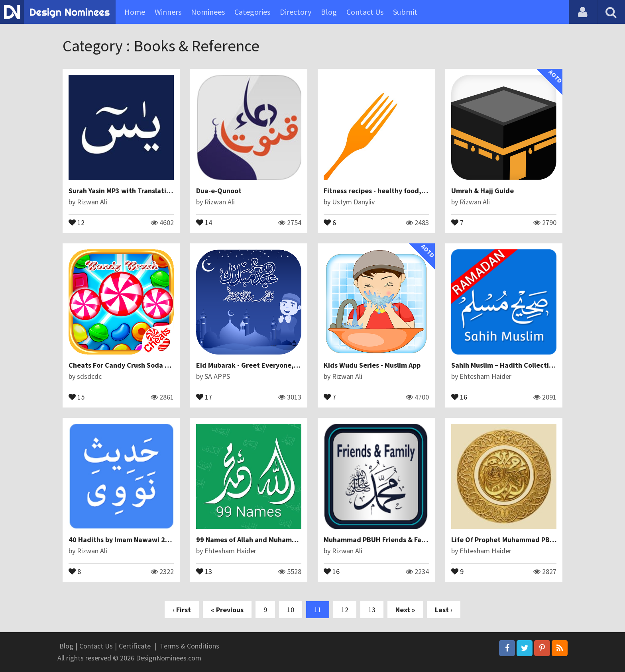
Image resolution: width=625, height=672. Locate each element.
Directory (296, 12)
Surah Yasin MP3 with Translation (121, 191)
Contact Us (365, 12)
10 (291, 610)
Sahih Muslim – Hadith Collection (504, 365)
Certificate (135, 646)
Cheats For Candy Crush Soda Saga (125, 365)
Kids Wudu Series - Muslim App (372, 365)
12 (77, 222)
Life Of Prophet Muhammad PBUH (505, 540)
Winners (168, 12)
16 (459, 396)
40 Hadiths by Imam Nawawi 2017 (123, 540)
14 (204, 222)
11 (318, 610)
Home (135, 12)
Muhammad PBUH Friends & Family (379, 540)
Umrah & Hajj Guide (483, 191)
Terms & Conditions (190, 646)
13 (204, 571)
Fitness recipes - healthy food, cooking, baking (399, 191)
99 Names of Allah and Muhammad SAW (259, 540)
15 (77, 396)
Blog (329, 12)
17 (204, 396)
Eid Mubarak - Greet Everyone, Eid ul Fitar (263, 365)
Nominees (208, 12)
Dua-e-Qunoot (219, 191)
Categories (252, 12)
